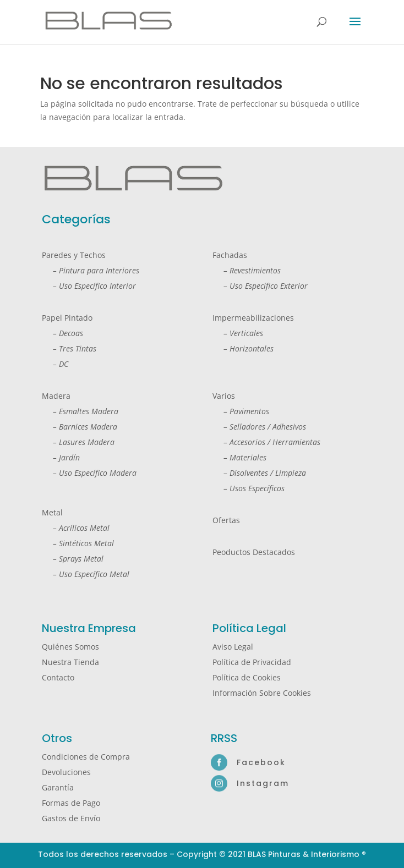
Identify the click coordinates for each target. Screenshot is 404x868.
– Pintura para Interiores (91, 270)
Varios (224, 396)
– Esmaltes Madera (80, 411)
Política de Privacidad (252, 662)
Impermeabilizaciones (253, 318)
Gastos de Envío (71, 818)
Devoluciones (66, 772)
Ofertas (226, 520)
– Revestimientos (247, 270)
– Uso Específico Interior (89, 286)
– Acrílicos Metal (76, 528)
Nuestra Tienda (70, 662)
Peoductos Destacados (254, 552)
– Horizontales (243, 348)
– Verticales (238, 333)
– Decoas (62, 333)
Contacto (58, 677)
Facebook (261, 762)
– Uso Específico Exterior (260, 286)
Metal (52, 512)
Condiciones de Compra (86, 757)
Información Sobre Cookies (262, 693)
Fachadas (230, 255)
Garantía (58, 787)
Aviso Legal (233, 647)
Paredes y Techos (74, 255)
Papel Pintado (67, 318)
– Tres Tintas (69, 348)
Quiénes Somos (70, 647)
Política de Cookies (247, 677)
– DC (55, 364)
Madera (56, 396)
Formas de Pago (71, 803)
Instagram (263, 783)
